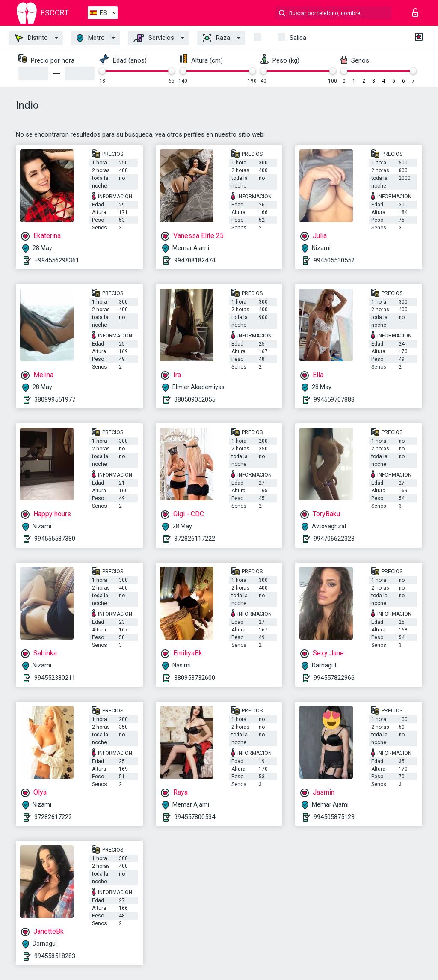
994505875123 (334, 817)
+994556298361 (57, 260)
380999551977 (55, 399)
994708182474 (195, 260)
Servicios (154, 38)
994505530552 (334, 260)
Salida (298, 38)
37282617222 (53, 817)
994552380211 (55, 678)
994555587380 (55, 539)
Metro (91, 38)
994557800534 (195, 817)
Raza (216, 38)
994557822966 (334, 678)
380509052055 (195, 399)
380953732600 (195, 678)
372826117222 (195, 539)
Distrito (31, 38)
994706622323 (334, 539)
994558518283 (55, 956)
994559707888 (334, 399)
